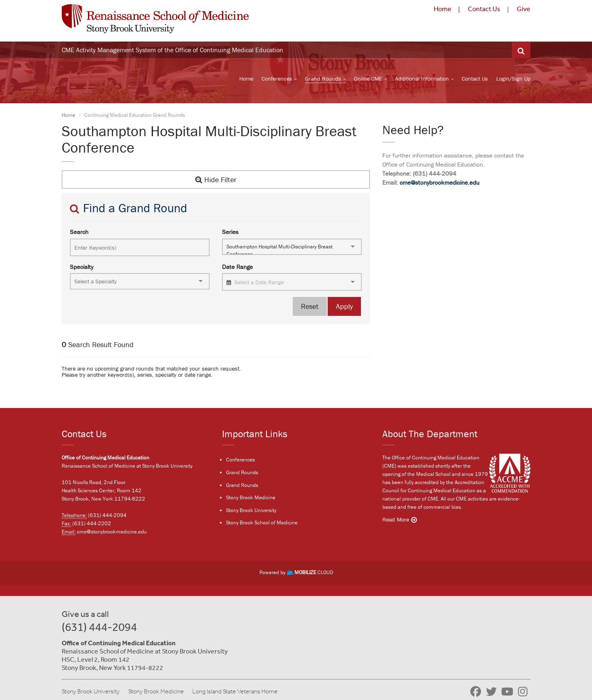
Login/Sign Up (513, 79)
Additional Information (422, 79)
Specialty (82, 267)
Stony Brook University (251, 510)
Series (230, 232)
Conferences (277, 79)
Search (79, 232)
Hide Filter (216, 180)
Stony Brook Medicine (251, 497)
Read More (396, 519)
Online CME (368, 79)
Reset (310, 306)
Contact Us (484, 9)
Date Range (237, 267)
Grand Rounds (323, 79)
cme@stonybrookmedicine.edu (439, 182)
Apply (344, 306)
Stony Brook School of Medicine (262, 523)
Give (524, 9)
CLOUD (310, 572)
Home (443, 9)
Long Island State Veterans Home (235, 691)
